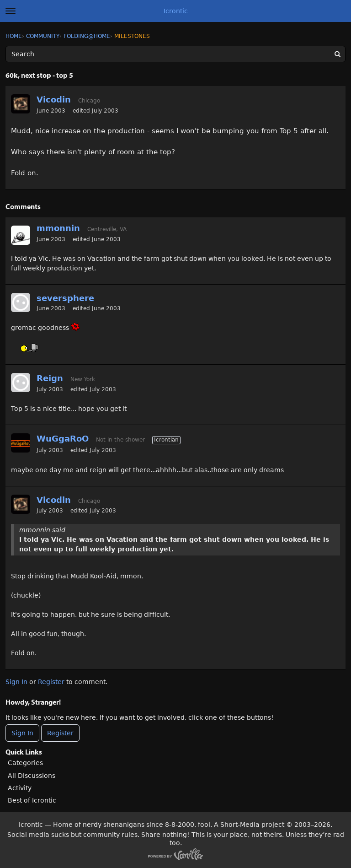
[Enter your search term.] (175, 54)
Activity (20, 788)
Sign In (16, 682)
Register (51, 682)
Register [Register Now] (60, 733)
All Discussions (32, 776)
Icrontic (176, 11)
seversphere (65, 298)
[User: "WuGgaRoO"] (21, 443)
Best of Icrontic (32, 800)
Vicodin (54, 100)
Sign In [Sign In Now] (22, 733)
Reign (50, 378)
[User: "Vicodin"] (21, 104)
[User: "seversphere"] (21, 302)
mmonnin (58, 228)
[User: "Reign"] (21, 383)
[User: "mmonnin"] (21, 235)
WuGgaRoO (63, 439)
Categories (25, 763)
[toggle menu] (11, 11)
